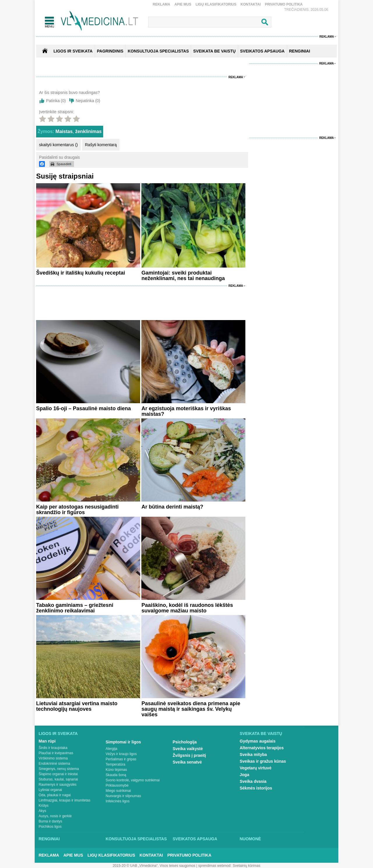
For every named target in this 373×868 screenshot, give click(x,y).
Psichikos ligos (50, 827)
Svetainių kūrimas (247, 866)
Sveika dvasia (253, 781)
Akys (43, 811)
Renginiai (49, 839)
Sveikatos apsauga (195, 839)
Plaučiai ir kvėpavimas (56, 753)
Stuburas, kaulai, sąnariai (58, 779)
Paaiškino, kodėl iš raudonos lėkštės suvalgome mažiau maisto (187, 608)
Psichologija (185, 742)
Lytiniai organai (50, 790)
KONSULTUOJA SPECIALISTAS (158, 51)
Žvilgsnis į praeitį (189, 755)
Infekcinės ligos (118, 801)
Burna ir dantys (51, 821)
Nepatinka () (88, 101)
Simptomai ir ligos (123, 742)
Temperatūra (116, 764)
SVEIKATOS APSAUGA (262, 51)
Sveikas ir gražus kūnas (263, 761)
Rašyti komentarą (101, 145)
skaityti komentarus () (58, 145)
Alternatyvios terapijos (262, 748)
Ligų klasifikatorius (216, 4)
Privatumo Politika (284, 4)
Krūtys (44, 806)
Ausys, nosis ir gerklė (55, 816)
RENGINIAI (300, 51)
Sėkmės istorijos (256, 788)
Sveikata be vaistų (261, 733)
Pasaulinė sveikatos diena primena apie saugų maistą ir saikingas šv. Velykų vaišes (191, 709)
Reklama (161, 4)
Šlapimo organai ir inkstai (58, 774)
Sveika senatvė (187, 762)
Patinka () (56, 101)
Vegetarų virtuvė (256, 768)
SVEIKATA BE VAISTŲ (214, 51)
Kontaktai (251, 4)
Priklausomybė (117, 785)
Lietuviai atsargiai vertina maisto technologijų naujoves (77, 706)
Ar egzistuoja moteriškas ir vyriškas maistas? (186, 411)
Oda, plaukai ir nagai (55, 795)
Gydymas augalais (258, 741)
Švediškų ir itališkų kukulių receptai (81, 273)
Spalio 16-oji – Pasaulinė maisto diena (83, 408)
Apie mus (183, 4)
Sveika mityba (253, 755)
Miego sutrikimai (118, 791)
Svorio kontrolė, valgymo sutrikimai (133, 780)
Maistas (64, 131)
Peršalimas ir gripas (121, 759)
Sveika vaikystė (188, 749)
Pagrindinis (110, 51)
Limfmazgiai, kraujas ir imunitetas (65, 800)
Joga (245, 775)
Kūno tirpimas (116, 770)
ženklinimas (88, 131)
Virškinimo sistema (53, 758)
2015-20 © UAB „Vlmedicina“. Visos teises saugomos (154, 866)
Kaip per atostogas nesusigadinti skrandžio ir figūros (77, 510)
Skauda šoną (116, 775)
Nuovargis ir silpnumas (123, 796)
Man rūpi (47, 741)
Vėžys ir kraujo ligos (121, 754)
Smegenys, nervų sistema (59, 769)
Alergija (112, 749)
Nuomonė (250, 839)
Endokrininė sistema (54, 764)
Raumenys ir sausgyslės (58, 785)
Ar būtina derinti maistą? (172, 507)
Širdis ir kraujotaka (53, 748)
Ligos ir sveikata (73, 51)
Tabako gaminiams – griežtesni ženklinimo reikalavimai (75, 608)
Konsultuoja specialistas (136, 839)
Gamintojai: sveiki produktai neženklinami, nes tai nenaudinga (183, 276)
